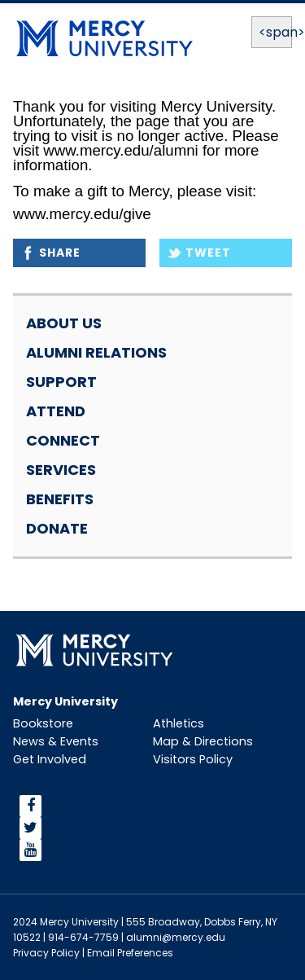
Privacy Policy (46, 953)
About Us (64, 323)
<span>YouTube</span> (120, 850)
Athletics (179, 723)
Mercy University (65, 701)
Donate (57, 528)
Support (61, 382)
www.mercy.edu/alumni (120, 150)
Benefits (60, 499)
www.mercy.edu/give (82, 214)
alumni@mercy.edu (176, 937)
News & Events (56, 741)
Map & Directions (203, 741)
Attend (56, 411)
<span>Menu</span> (272, 32)
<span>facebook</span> (124, 806)
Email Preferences (130, 953)
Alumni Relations (96, 352)
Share (60, 253)
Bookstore (43, 723)
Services (61, 470)
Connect (63, 440)
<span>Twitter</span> (116, 828)
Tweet (208, 253)
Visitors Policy (193, 759)
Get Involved (50, 759)
